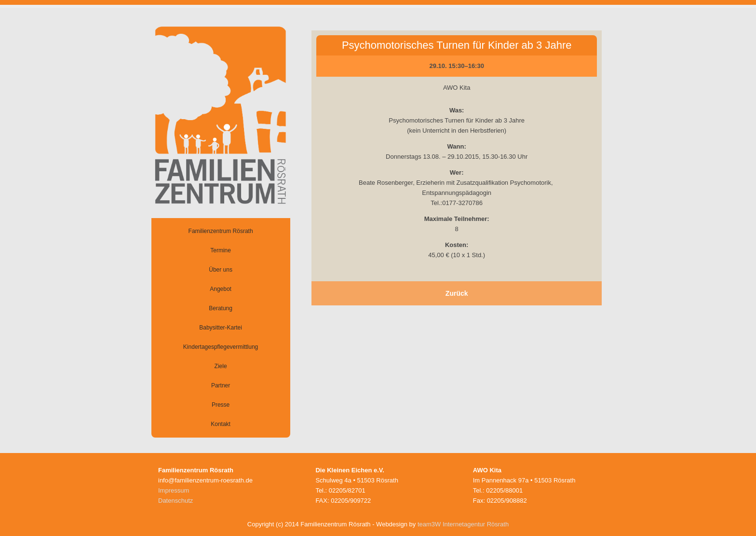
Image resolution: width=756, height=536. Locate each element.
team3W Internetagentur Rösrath (463, 524)
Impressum (174, 490)
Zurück (457, 293)
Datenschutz (175, 501)
